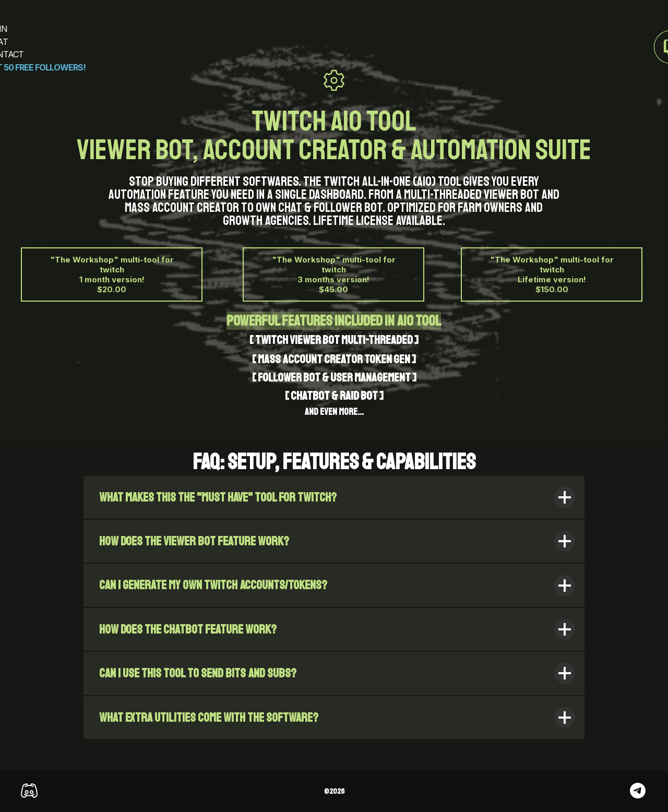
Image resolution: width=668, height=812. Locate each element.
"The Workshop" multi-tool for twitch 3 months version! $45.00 (334, 274)
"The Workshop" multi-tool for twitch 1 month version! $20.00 (112, 274)
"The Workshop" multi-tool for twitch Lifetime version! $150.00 (552, 274)
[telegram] (638, 796)
